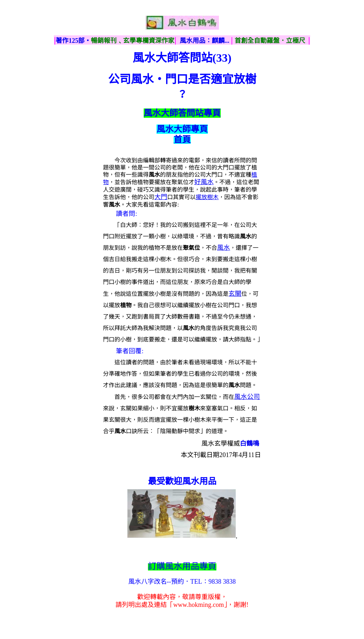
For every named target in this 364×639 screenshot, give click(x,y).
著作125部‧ (73, 41)
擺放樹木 (207, 197)
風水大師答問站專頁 (182, 113)
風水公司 (247, 397)
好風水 (204, 182)
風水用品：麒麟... (205, 41)
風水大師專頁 (182, 129)
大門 (161, 197)
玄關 (235, 294)
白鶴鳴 (250, 443)
